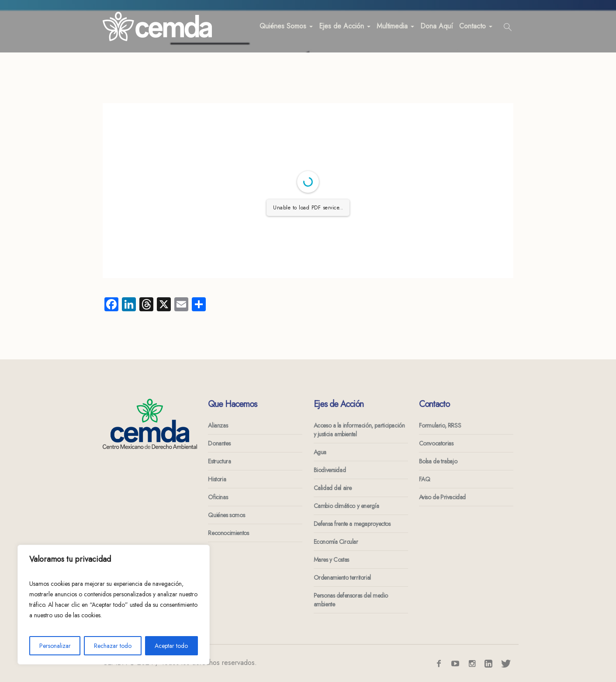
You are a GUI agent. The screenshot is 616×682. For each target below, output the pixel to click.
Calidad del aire (333, 488)
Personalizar (55, 646)
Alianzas (218, 425)
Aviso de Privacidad (442, 497)
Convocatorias (436, 443)
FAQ (425, 479)
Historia (217, 479)
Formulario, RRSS (440, 425)
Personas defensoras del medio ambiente (351, 600)
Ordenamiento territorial (342, 578)
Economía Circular (336, 542)
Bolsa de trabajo (438, 461)
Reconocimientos (228, 533)
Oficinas (218, 497)
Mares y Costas (331, 560)
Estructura (219, 461)
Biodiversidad (330, 470)
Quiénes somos (226, 515)
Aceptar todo (171, 646)
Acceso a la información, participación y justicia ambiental (359, 430)
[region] (114, 605)
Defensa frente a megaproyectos (352, 524)
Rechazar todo (113, 646)
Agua (320, 452)
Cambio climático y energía (346, 506)
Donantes (219, 443)
